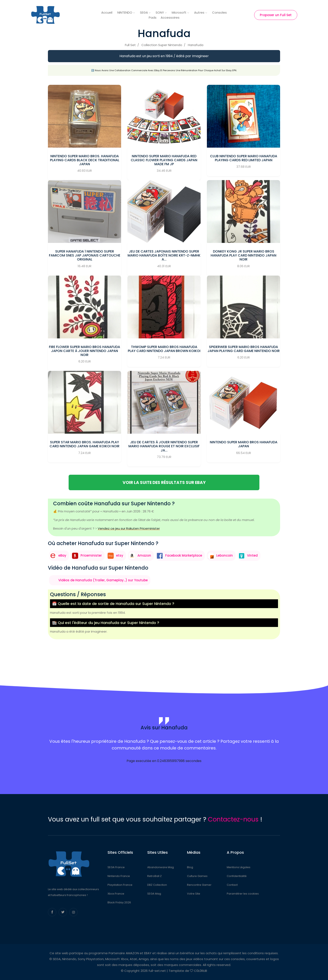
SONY (161, 12)
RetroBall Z (154, 876)
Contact (232, 885)
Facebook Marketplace (184, 555)
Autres (201, 12)
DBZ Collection (157, 885)
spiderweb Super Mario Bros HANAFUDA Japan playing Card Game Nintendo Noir (244, 349)
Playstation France (120, 885)
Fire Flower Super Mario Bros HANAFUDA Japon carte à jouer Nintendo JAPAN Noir (85, 351)
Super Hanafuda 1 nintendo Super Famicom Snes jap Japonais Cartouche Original (85, 255)
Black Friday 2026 (119, 902)
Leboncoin (225, 555)
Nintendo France (119, 876)
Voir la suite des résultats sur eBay (164, 482)
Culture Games (197, 876)
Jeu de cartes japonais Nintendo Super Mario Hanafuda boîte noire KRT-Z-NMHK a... (164, 255)
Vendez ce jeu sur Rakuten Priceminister (129, 528)
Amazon (144, 555)
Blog (190, 867)
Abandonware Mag (161, 867)
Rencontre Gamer (199, 885)
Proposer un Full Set (276, 15)
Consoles (219, 12)
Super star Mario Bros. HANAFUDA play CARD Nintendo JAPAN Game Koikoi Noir (85, 444)
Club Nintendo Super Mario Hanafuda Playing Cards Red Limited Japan (244, 158)
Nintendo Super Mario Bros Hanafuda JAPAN (244, 444)
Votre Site (194, 894)
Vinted (252, 555)
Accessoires (170, 17)
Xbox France (116, 894)
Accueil (107, 12)
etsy (120, 555)
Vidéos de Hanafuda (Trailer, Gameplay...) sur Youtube (103, 580)
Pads (153, 17)
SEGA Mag (154, 894)
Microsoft (180, 12)
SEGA (145, 12)
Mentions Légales (239, 867)
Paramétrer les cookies (243, 894)
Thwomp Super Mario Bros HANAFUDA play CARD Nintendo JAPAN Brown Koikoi (164, 349)
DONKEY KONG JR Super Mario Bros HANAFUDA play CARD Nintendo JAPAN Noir (243, 255)
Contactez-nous (233, 819)
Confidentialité (237, 876)
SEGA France (116, 867)
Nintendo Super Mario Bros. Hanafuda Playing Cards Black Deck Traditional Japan (85, 160)
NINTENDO (126, 12)
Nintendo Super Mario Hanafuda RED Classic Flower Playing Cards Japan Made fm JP (164, 160)
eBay (62, 555)
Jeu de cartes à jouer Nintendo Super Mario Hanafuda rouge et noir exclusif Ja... (164, 446)
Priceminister (91, 555)
